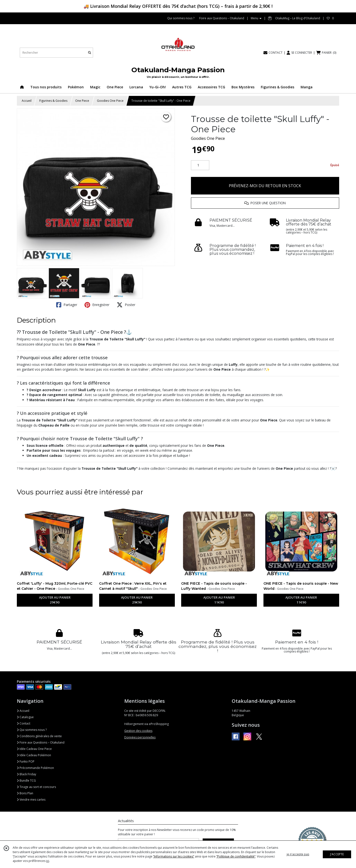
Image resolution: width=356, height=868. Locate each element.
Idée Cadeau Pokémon (34, 755)
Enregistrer (97, 305)
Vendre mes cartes (31, 800)
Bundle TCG (26, 781)
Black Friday (26, 774)
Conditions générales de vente (39, 736)
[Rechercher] (90, 53)
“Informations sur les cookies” (174, 856)
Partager (67, 305)
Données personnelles (140, 737)
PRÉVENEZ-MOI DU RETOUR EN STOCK (265, 186)
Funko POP (26, 761)
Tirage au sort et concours (36, 787)
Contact (24, 723)
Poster (126, 305)
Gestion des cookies (138, 731)
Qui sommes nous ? (32, 730)
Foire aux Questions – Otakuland (41, 742)
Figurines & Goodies (53, 101)
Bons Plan (25, 793)
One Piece (82, 101)
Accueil (27, 101)
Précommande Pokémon (35, 768)
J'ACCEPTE (337, 854)
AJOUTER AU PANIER (55, 600)
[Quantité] (200, 165)
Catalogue (25, 717)
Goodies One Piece (110, 101)
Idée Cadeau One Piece (34, 749)
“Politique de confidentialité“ (236, 856)
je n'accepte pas (298, 854)
